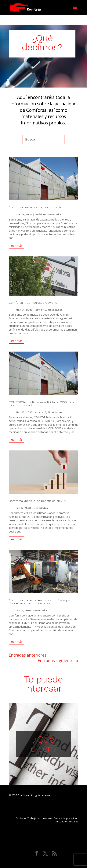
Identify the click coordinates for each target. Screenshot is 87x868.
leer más (16, 246)
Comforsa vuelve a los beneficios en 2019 (38, 501)
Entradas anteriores (28, 655)
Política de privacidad (66, 818)
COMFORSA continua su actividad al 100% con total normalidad (41, 404)
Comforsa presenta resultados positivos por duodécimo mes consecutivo (40, 602)
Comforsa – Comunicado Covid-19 (33, 303)
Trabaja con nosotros (40, 818)
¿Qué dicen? (44, 744)
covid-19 (40, 214)
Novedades (54, 214)
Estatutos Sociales (68, 821)
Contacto (21, 818)
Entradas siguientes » (58, 661)
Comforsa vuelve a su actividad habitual (36, 207)
